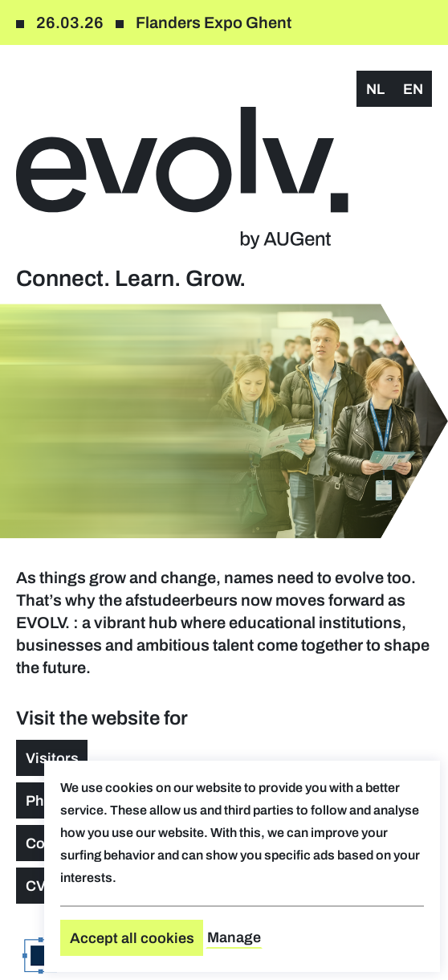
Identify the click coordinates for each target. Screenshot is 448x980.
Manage (234, 937)
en (413, 89)
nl (375, 89)
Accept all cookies (132, 938)
